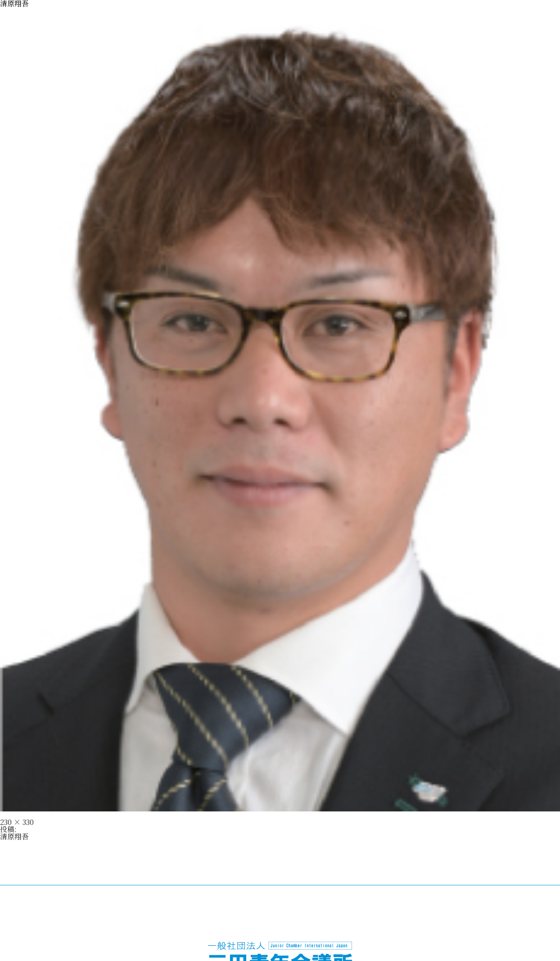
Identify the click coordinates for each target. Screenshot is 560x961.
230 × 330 (17, 822)
